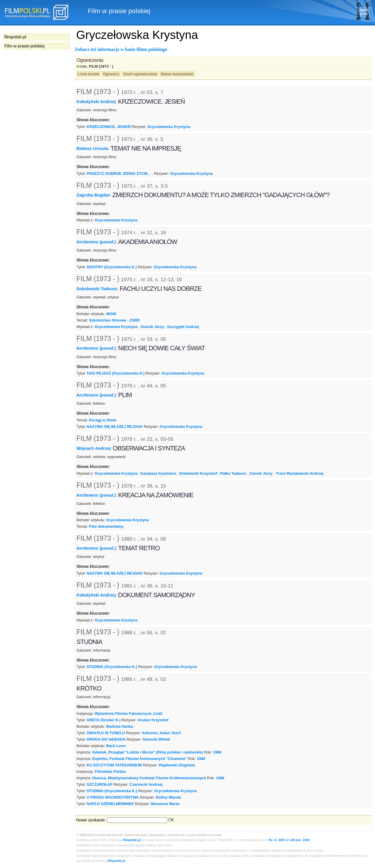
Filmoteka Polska (110, 772)
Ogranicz (111, 74)
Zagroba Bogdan (93, 195)
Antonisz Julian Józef (161, 733)
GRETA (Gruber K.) (104, 720)
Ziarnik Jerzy (261, 473)
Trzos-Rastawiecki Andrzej (300, 473)
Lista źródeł (88, 74)
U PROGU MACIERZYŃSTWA (113, 797)
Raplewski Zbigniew (177, 765)
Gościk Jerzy (152, 327)
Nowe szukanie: (91, 820)
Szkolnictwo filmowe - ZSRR (114, 320)
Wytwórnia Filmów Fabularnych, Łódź (129, 714)
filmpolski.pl (132, 840)
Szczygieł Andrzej (183, 327)
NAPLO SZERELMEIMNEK (110, 804)
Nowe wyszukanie (177, 74)
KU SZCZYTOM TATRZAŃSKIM (114, 765)
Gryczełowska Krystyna (169, 127)
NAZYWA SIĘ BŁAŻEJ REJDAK (115, 427)
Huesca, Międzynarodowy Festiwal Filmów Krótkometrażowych (149, 778)
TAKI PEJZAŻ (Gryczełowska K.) (116, 373)
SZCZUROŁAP (100, 784)
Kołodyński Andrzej (96, 102)
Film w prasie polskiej (24, 46)
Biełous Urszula (92, 148)
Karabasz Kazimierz (158, 473)
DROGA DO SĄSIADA (106, 739)
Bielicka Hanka (120, 726)
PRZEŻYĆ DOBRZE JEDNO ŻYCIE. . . (120, 174)
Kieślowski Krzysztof (198, 473)
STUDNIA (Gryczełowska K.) (112, 667)
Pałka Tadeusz (233, 473)
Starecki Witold (156, 739)
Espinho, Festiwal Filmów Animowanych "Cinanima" (140, 759)
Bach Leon (116, 746)
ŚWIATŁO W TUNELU (106, 733)
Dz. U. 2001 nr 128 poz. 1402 (289, 840)
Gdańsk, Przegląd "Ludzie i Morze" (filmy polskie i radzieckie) (148, 752)
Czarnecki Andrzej (146, 784)
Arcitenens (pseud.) (96, 242)
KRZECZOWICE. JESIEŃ (109, 127)
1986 (217, 752)
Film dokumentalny (106, 526)
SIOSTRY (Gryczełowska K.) (112, 267)
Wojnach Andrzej (93, 448)
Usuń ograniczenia (140, 74)
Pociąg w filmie (103, 420)
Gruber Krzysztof (153, 720)
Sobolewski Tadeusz (97, 289)
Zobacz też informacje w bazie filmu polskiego (121, 49)
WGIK (111, 314)
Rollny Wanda (168, 797)
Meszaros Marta (165, 804)
